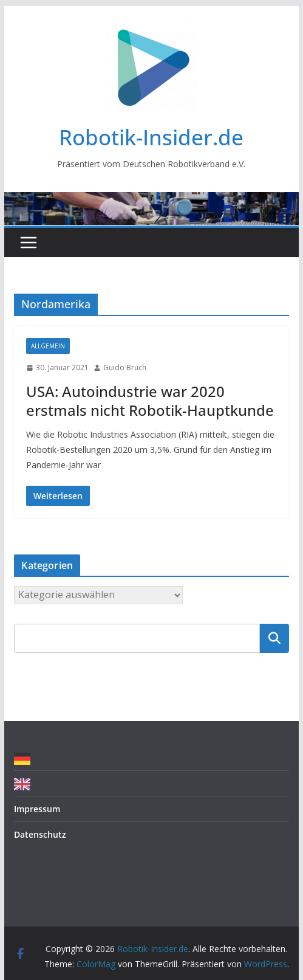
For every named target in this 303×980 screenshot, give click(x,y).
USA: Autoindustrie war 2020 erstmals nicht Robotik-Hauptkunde (150, 401)
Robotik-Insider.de (151, 137)
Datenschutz (40, 834)
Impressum (37, 809)
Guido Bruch (125, 367)
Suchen (274, 638)
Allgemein (48, 346)
